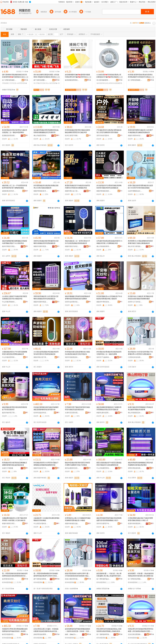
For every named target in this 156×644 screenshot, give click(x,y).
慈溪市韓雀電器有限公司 (135, 524)
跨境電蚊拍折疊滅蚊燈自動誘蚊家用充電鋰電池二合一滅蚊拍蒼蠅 (109, 353)
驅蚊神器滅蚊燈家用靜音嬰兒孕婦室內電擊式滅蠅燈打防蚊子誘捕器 (77, 464)
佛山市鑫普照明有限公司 (41, 136)
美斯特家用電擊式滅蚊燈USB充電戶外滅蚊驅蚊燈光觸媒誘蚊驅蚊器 (140, 131)
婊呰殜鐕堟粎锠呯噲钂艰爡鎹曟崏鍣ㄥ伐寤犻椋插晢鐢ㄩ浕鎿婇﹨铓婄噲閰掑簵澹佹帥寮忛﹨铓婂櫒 (78, 630)
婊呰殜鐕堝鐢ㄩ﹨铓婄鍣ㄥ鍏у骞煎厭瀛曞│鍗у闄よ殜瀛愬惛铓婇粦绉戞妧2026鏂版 (109, 575)
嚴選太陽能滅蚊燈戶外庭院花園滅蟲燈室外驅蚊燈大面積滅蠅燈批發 (109, 464)
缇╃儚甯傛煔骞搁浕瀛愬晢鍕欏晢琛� (135, 579)
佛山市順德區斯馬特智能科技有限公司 (104, 246)
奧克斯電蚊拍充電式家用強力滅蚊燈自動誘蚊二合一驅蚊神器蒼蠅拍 (15, 131)
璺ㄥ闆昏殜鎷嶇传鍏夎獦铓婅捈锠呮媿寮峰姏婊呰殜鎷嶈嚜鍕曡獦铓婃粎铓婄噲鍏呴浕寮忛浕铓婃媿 (15, 575)
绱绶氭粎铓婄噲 (40, 83)
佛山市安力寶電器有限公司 (135, 246)
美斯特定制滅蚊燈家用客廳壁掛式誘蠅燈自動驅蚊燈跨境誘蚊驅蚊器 (46, 242)
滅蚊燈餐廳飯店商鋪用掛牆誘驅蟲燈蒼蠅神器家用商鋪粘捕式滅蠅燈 (77, 298)
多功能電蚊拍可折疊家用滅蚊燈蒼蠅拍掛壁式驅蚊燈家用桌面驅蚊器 (109, 187)
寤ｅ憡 (26, 77)
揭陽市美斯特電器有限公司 (41, 246)
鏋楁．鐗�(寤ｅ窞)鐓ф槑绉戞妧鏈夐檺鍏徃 (72, 634)
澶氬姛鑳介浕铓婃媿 (9, 83)
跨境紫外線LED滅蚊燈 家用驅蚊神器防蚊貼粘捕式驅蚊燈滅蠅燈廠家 (141, 298)
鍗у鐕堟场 (110, 83)
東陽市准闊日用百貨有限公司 (9, 524)
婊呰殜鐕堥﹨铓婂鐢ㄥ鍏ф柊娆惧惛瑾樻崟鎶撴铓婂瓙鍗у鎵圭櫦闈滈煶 (141, 575)
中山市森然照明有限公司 (9, 357)
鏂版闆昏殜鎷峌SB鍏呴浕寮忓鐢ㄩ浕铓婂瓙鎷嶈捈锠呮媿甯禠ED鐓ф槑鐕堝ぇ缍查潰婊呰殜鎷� (77, 575)
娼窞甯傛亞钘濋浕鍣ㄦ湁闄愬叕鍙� (9, 579)
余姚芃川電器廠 (8, 468)
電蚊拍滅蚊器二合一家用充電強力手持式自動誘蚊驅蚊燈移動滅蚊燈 (77, 242)
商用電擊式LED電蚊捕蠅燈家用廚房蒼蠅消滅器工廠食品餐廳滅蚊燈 (140, 242)
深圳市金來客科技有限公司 (72, 302)
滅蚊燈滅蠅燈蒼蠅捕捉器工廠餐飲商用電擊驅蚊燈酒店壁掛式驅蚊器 (109, 408)
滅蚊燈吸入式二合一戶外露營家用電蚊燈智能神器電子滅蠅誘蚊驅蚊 (15, 187)
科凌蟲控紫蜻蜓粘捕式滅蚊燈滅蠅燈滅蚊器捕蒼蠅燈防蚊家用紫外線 (46, 408)
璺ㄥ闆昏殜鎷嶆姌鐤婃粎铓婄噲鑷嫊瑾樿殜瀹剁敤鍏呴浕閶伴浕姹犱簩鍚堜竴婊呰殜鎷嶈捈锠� (46, 575)
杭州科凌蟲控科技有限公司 (41, 413)
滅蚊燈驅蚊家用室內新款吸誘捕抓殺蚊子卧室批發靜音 (15, 408)
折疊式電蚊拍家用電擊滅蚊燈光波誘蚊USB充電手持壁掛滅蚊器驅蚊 (140, 187)
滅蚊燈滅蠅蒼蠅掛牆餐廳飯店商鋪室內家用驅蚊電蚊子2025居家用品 (15, 242)
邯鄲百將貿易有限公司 (135, 468)
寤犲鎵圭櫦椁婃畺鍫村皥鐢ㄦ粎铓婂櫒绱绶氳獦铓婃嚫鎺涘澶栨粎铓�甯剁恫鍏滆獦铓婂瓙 (46, 76)
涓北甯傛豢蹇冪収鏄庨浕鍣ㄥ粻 (104, 80)
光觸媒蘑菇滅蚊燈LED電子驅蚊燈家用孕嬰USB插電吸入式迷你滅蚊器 (14, 519)
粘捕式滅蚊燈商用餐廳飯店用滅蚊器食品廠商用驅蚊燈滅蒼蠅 (140, 408)
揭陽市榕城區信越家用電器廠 (72, 524)
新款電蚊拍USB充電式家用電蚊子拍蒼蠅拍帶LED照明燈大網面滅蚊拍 (140, 353)
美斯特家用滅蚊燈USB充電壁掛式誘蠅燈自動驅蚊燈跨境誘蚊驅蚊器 (46, 298)
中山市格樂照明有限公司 (104, 468)
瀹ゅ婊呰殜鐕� (52, 83)
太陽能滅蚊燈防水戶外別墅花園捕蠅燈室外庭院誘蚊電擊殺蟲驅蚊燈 (15, 353)
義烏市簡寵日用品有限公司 (9, 246)
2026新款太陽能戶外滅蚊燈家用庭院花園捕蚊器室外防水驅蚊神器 (15, 298)
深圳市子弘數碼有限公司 (104, 357)
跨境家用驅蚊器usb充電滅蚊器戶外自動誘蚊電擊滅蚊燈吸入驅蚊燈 (109, 298)
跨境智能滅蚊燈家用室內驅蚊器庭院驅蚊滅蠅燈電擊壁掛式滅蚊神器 (77, 131)
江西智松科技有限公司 (135, 357)
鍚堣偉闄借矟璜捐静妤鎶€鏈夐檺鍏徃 (72, 80)
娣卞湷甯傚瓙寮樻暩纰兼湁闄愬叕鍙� (41, 579)
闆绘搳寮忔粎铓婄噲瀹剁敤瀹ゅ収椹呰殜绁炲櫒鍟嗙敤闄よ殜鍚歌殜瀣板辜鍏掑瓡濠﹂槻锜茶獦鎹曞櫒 (109, 630)
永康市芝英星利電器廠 (72, 413)
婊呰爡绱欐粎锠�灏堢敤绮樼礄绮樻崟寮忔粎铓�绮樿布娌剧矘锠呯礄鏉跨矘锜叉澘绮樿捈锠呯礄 (77, 76)
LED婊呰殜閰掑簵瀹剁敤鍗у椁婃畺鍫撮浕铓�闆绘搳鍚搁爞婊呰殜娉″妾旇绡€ (109, 76)
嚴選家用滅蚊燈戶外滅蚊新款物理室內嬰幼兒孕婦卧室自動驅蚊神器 (77, 187)
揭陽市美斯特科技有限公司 (135, 136)
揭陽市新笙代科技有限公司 (72, 246)
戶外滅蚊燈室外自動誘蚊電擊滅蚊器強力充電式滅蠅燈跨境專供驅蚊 (109, 131)
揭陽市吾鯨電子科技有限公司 (41, 468)
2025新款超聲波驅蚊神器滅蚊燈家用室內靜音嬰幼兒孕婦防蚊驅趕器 (46, 353)
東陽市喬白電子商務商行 (41, 357)
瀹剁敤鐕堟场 (101, 83)
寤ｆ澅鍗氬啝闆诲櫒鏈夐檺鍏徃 (104, 634)
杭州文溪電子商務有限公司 (72, 136)
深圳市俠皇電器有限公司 (104, 136)
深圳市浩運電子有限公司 (104, 524)
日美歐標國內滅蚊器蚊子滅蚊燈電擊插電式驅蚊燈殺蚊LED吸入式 (140, 519)
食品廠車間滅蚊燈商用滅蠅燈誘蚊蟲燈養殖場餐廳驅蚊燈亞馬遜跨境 (46, 131)
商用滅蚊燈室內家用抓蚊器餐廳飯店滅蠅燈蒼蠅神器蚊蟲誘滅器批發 (15, 464)
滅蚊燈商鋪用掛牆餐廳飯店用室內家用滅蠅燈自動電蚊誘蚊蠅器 (140, 464)
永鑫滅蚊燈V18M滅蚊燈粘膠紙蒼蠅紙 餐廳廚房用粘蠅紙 (46, 519)
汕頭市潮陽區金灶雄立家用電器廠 (135, 191)
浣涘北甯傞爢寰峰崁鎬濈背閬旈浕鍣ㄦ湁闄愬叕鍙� (135, 634)
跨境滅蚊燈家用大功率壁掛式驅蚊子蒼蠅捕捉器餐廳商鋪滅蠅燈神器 (46, 464)
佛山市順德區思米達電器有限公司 (135, 413)
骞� (26, 80)
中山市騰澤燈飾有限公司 (9, 302)
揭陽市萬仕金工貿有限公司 (72, 191)
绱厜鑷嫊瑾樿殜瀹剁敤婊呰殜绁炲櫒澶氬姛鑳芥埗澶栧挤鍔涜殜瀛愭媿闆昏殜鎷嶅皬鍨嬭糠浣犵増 (140, 76)
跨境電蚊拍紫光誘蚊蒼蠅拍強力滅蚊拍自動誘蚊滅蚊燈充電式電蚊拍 (77, 353)
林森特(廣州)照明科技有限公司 (104, 413)
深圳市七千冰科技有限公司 (135, 302)
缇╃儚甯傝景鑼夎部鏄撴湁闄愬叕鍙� (9, 80)
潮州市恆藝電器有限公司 (72, 357)
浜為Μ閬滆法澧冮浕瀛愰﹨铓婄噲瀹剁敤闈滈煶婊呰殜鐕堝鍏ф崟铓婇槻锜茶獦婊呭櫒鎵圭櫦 (46, 630)
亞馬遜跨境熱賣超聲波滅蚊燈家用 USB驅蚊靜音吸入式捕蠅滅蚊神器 (109, 242)
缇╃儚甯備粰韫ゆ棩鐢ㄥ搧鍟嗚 (104, 579)
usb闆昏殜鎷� (22, 83)
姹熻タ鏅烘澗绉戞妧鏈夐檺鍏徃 (72, 579)
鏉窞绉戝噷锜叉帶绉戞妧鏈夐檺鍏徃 (9, 634)
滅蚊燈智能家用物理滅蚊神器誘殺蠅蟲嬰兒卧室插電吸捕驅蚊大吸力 (109, 519)
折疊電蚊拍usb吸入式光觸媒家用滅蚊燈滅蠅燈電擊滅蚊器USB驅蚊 (78, 519)
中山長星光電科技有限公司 (41, 524)
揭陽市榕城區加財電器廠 (104, 191)
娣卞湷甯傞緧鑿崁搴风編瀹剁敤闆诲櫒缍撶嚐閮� (41, 80)
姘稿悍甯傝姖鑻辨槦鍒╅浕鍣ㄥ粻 (41, 634)
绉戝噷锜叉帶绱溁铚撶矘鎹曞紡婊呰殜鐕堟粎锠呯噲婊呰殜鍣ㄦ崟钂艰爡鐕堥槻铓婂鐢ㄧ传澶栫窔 (15, 630)
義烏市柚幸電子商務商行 (9, 413)
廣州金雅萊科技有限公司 (72, 468)
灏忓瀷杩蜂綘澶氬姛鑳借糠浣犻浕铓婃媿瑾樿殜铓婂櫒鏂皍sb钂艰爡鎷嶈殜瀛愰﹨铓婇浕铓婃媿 (15, 76)
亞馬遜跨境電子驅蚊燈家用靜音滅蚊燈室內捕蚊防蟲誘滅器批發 (77, 408)
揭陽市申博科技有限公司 (104, 302)
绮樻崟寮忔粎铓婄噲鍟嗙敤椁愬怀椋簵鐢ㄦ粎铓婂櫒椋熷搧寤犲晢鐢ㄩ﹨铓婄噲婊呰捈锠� (141, 630)
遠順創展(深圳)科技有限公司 (9, 191)
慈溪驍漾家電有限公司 (9, 136)
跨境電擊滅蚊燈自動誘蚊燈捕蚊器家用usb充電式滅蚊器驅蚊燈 (46, 187)
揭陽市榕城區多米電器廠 (41, 191)
